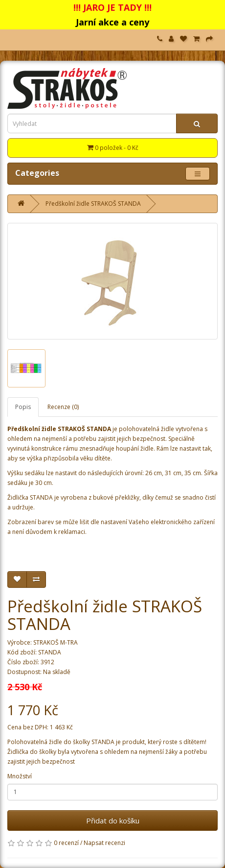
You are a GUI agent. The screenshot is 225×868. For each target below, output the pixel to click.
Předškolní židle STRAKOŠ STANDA (93, 204)
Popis (23, 407)
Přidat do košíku (113, 820)
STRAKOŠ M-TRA (56, 642)
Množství (20, 776)
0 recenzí (66, 843)
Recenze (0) (63, 407)
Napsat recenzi (104, 843)
